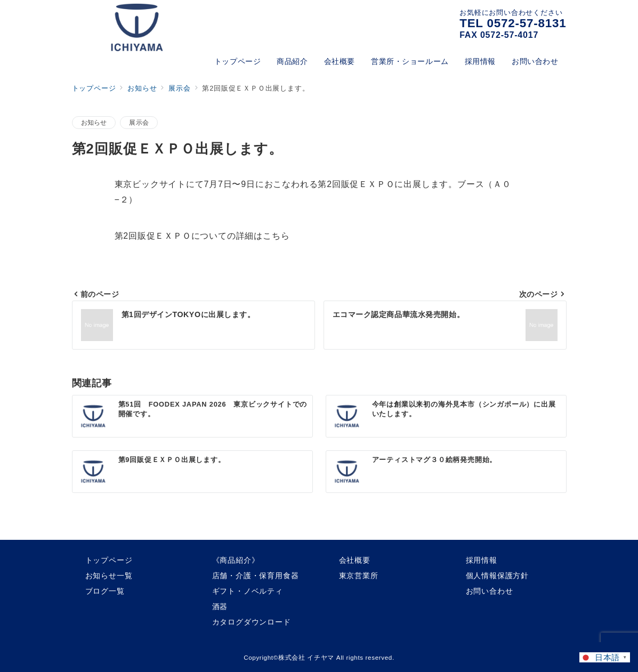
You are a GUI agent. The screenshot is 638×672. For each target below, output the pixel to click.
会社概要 (355, 560)
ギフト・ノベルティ (248, 591)
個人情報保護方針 (497, 576)
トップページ (109, 560)
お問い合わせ (490, 591)
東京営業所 (359, 576)
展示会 (139, 122)
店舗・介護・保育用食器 (256, 576)
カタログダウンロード (252, 622)
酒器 (220, 606)
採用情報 (482, 560)
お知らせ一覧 (109, 576)
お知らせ (94, 122)
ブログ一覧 (105, 591)
